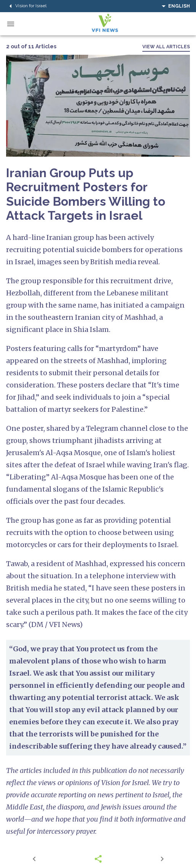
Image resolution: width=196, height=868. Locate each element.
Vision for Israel (26, 6)
